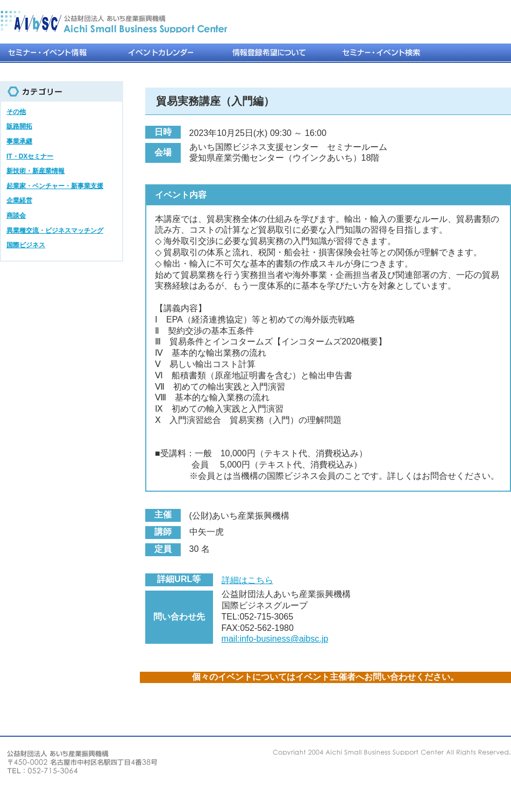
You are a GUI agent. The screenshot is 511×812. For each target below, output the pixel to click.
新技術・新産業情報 (36, 171)
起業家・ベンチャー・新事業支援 (55, 186)
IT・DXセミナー (30, 156)
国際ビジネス (26, 245)
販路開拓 (19, 126)
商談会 (16, 215)
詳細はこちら (247, 580)
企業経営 (19, 200)
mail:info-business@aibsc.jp (275, 639)
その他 (16, 112)
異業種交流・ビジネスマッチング (55, 231)
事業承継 (19, 141)
